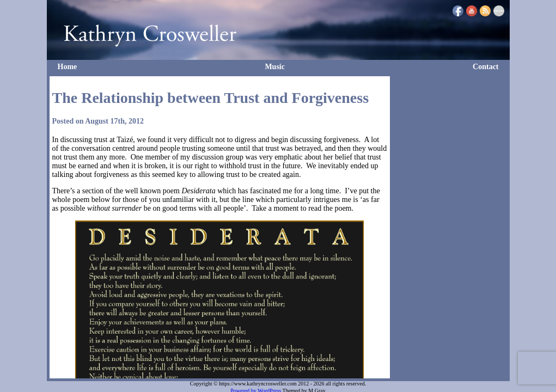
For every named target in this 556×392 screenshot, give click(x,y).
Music (275, 67)
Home (68, 67)
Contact (485, 67)
